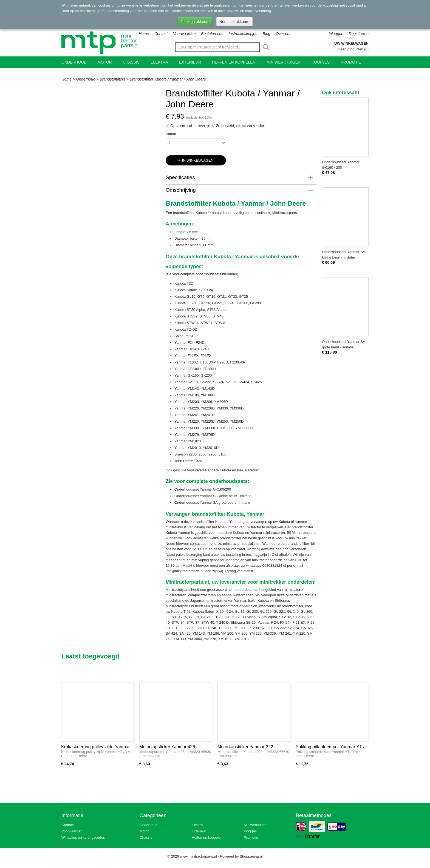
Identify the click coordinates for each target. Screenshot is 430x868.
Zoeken (265, 47)
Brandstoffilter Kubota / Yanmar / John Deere (168, 79)
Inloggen (336, 34)
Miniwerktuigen (284, 62)
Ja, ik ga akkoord (195, 22)
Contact (161, 34)
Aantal (171, 134)
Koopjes (321, 62)
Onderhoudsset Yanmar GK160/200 (203, 489)
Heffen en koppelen (234, 62)
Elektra (159, 62)
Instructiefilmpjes (243, 34)
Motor (105, 62)
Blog (267, 34)
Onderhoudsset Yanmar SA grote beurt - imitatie (213, 502)
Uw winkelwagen (351, 43)
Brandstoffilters (112, 79)
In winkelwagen (198, 160)
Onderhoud (74, 62)
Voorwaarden (184, 34)
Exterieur (190, 62)
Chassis (131, 62)
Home (144, 34)
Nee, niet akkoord (234, 22)
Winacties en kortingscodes (83, 837)
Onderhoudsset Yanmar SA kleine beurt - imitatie (213, 496)
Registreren (359, 34)
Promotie (351, 62)
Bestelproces (212, 34)
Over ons (283, 34)
